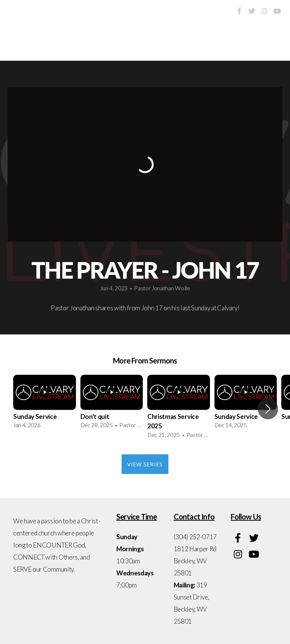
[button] (268, 409)
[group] (45, 404)
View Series (145, 464)
